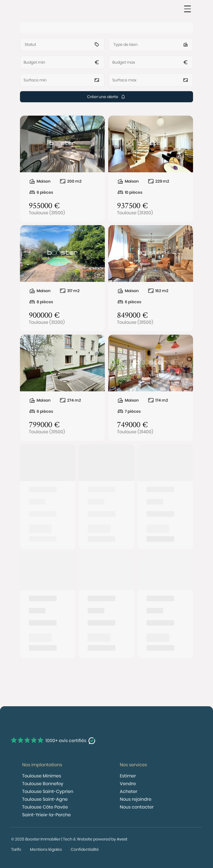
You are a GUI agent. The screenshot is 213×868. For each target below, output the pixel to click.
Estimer (128, 776)
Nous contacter (137, 807)
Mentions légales (46, 849)
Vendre (128, 784)
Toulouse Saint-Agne (45, 799)
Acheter (129, 791)
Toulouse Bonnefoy (43, 784)
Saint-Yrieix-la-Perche (46, 815)
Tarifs (16, 849)
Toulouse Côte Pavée (45, 807)
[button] (187, 9)
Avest (122, 839)
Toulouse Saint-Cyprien (48, 791)
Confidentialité (85, 849)
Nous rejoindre (136, 799)
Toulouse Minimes (42, 776)
